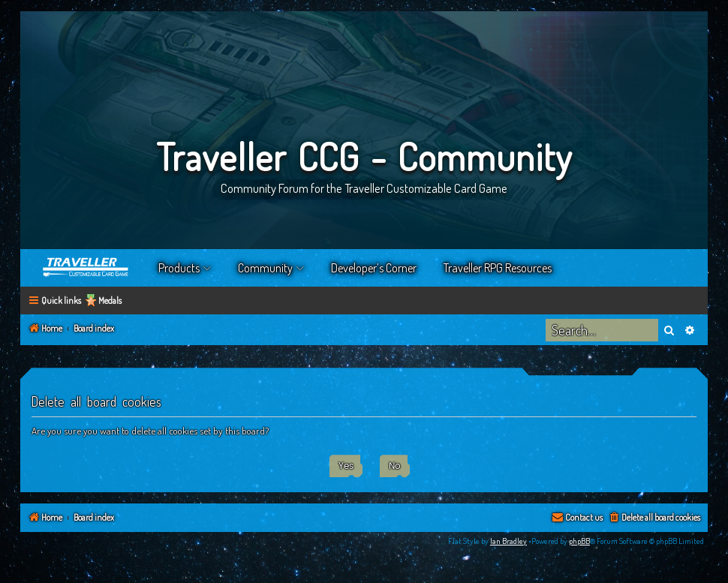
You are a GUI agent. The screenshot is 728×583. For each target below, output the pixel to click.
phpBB (579, 541)
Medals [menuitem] (110, 301)
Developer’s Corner (374, 268)
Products (179, 268)
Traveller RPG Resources (498, 268)
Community (265, 268)
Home (86, 268)
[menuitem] (654, 518)
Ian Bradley (508, 541)
